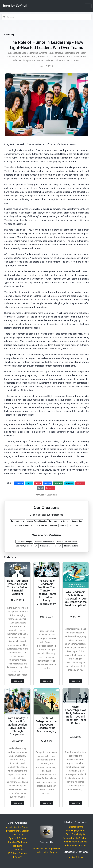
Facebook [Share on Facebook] (19, 483)
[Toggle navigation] (88, 6)
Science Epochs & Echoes (76, 838)
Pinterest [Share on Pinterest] (81, 483)
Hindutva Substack (76, 857)
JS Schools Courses (17, 853)
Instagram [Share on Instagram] (50, 488)
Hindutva (17, 846)
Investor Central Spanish (17, 831)
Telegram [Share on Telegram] (70, 483)
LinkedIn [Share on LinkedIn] (48, 483)
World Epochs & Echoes (76, 842)
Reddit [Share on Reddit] (38, 483)
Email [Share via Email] (41, 488)
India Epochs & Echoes (76, 845)
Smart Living (17, 835)
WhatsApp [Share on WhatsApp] (58, 483)
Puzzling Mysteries (17, 842)
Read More (17, 681)
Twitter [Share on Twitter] (29, 483)
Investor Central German (17, 827)
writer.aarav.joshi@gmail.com (46, 849)
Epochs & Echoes (17, 838)
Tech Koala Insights (76, 834)
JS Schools (17, 849)
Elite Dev (17, 857)
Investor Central (76, 827)
